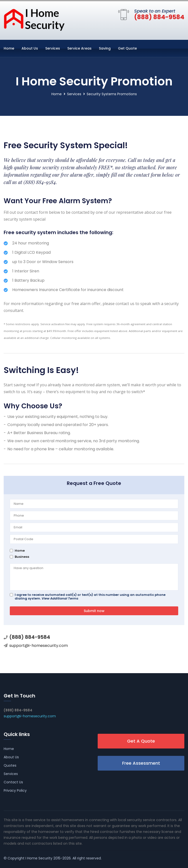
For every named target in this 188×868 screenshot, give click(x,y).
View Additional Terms (60, 598)
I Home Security (39, 858)
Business (22, 557)
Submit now (94, 611)
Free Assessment (141, 763)
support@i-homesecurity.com (39, 646)
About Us (30, 48)
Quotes (10, 765)
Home (9, 48)
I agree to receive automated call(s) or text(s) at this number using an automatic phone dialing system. (90, 597)
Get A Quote (141, 741)
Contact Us (13, 782)
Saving (105, 48)
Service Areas (79, 48)
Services (53, 48)
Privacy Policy (15, 790)
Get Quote (127, 48)
